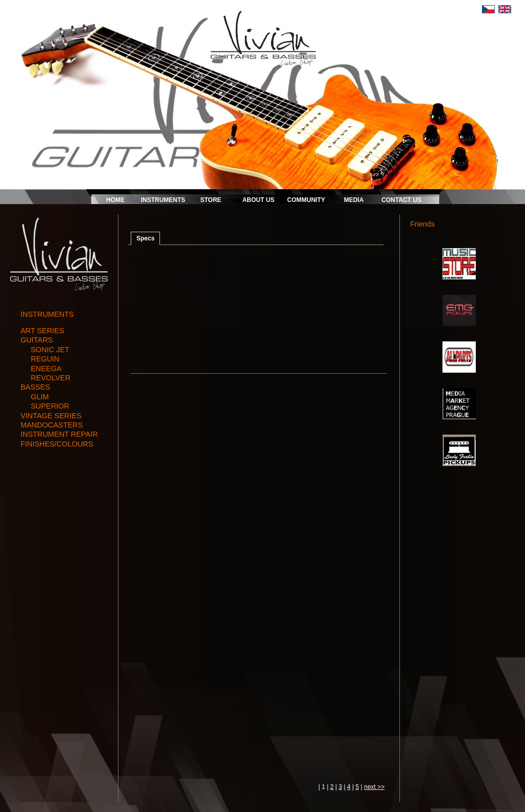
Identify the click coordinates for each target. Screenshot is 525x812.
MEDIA (354, 200)
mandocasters (52, 425)
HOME (115, 200)
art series (42, 331)
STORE (210, 200)
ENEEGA (46, 369)
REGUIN (45, 359)
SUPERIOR (50, 406)
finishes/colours (57, 444)
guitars (37, 340)
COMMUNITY (306, 200)
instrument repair (59, 434)
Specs (145, 238)
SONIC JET (50, 350)
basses (35, 387)
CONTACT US (401, 200)
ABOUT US (259, 200)
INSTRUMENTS (163, 200)
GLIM (40, 397)
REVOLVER (51, 378)
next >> (374, 787)
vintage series (51, 416)
